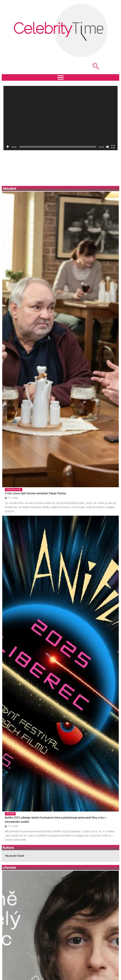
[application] (60, 118)
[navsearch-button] (91, 66)
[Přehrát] (8, 147)
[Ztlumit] (108, 147)
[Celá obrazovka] (113, 147)
